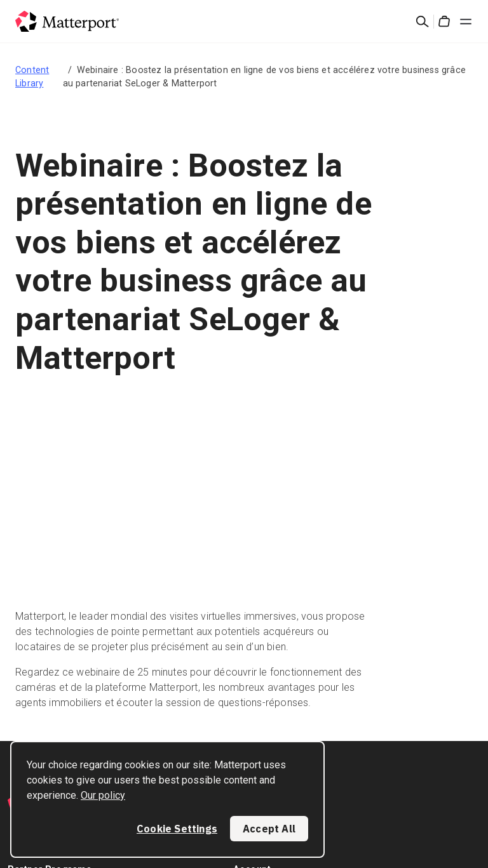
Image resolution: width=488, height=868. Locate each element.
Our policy (103, 795)
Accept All (269, 829)
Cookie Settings (177, 829)
